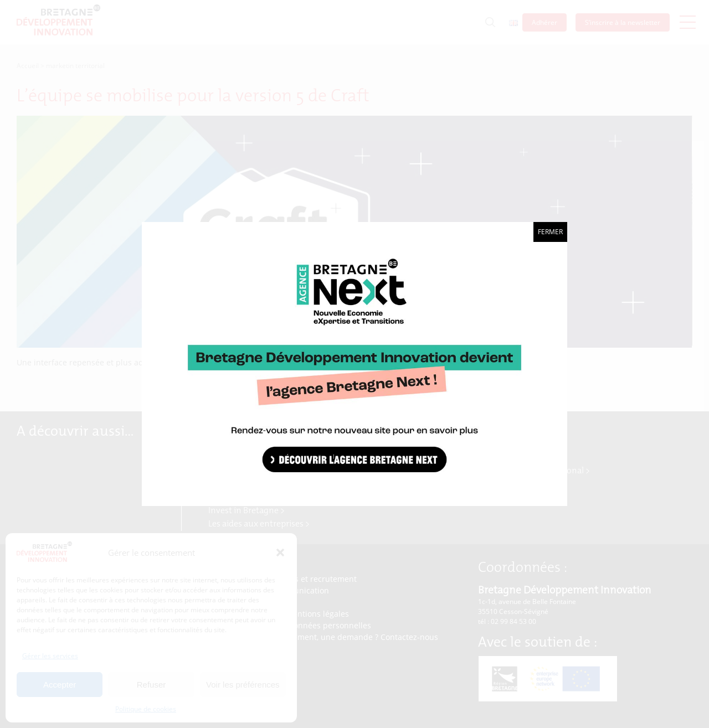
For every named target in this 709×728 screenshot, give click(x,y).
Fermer (550, 232)
